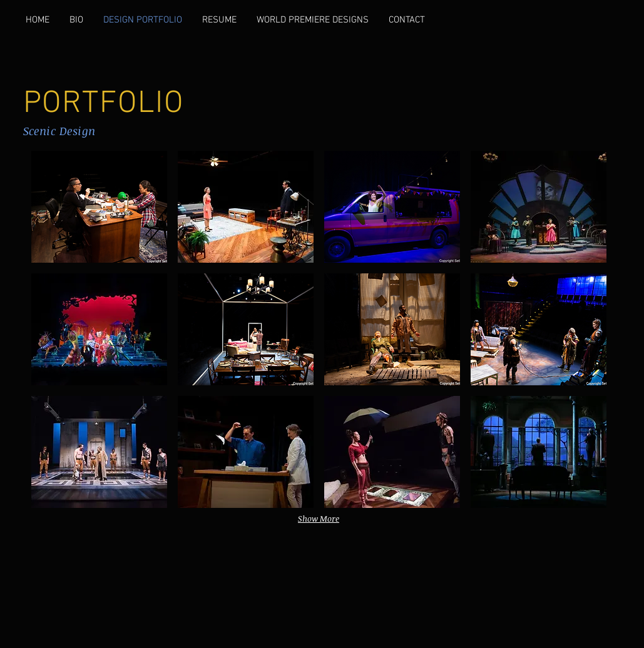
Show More (319, 519)
